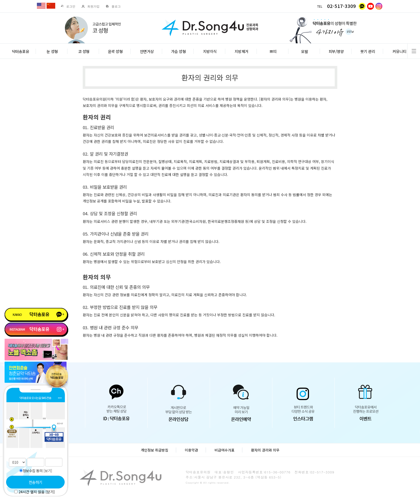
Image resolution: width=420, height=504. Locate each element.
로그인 (68, 6)
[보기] (48, 471)
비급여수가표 (225, 450)
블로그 (113, 6)
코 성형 (84, 51)
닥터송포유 (21, 51)
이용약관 (191, 450)
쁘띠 (273, 51)
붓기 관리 (368, 51)
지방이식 (210, 51)
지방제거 (242, 51)
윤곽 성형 (115, 51)
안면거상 (147, 51)
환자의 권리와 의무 (265, 450)
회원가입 (90, 6)
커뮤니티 (399, 51)
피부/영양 (336, 51)
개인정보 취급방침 (155, 450)
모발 (305, 51)
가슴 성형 (178, 51)
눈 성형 (52, 51)
